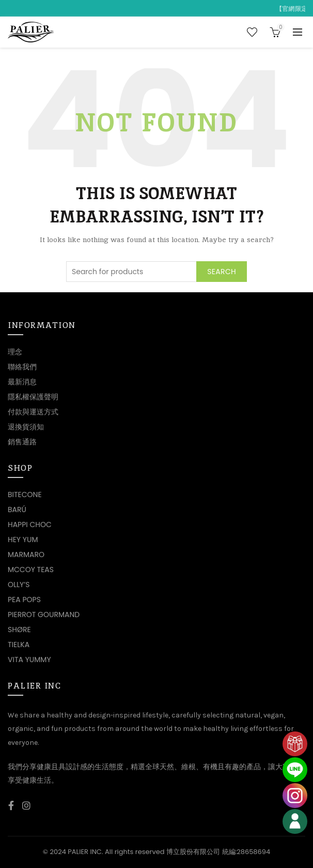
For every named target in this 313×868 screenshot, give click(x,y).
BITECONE (25, 495)
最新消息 (22, 382)
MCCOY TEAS (31, 570)
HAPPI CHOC (30, 525)
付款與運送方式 (33, 412)
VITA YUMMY (29, 660)
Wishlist (252, 32)
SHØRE (19, 630)
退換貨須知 (26, 427)
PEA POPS (24, 600)
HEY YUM (23, 540)
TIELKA (19, 645)
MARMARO (26, 555)
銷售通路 (22, 442)
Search (222, 272)
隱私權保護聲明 (33, 397)
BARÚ (17, 510)
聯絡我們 (22, 367)
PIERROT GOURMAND (44, 615)
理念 (15, 352)
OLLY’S (19, 585)
